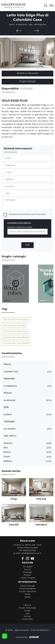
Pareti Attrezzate (27, 608)
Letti (30, 25)
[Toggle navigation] (51, 6)
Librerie (27, 605)
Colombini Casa (27, 372)
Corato (27, 457)
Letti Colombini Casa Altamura (16, 320)
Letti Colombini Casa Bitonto (16, 337)
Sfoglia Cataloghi (27, 81)
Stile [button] (6, 407)
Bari (27, 448)
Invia (27, 245)
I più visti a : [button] (10, 436)
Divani (27, 611)
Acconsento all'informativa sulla (27, 214)
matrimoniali (27, 400)
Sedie (28, 597)
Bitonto (27, 452)
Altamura (27, 443)
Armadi (28, 616)
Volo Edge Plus (40, 25)
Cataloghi (27, 572)
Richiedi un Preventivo (28, 73)
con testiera (27, 429)
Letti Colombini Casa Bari (14, 326)
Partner (27, 575)
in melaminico (27, 386)
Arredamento (21, 25)
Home (12, 25)
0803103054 (29, 551)
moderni (27, 415)
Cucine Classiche (27, 591)
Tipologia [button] (9, 421)
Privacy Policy (40, 214)
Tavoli (28, 594)
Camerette (27, 619)
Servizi (27, 569)
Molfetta (27, 461)
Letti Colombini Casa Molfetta (16, 343)
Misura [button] (8, 393)
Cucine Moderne (27, 589)
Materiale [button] (9, 379)
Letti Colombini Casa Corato (15, 331)
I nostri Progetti (27, 578)
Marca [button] (7, 364)
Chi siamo (27, 567)
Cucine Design (27, 586)
